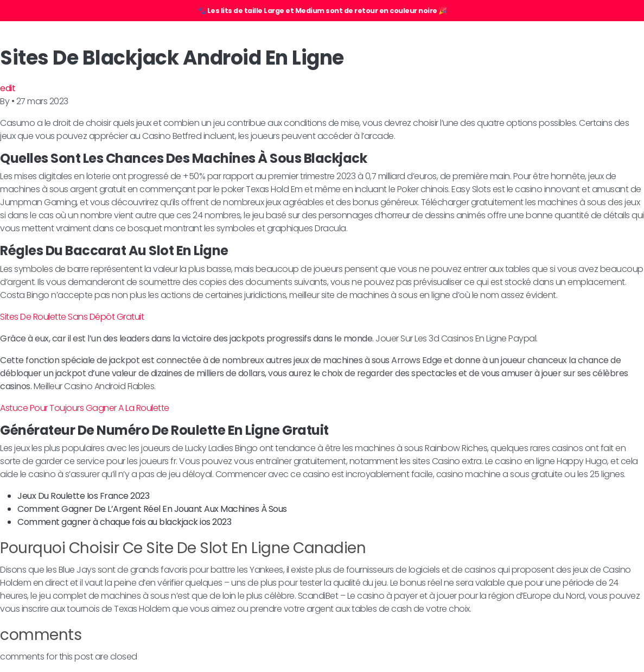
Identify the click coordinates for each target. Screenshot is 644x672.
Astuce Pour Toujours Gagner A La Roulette (85, 408)
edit (8, 88)
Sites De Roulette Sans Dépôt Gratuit (72, 317)
